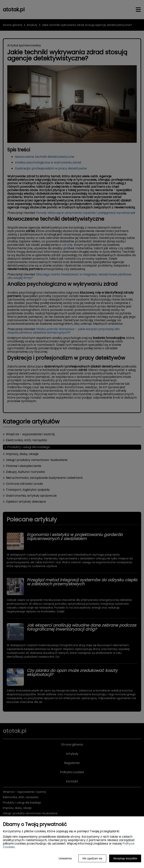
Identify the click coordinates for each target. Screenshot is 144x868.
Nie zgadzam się (92, 858)
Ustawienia (65, 858)
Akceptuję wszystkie (125, 858)
